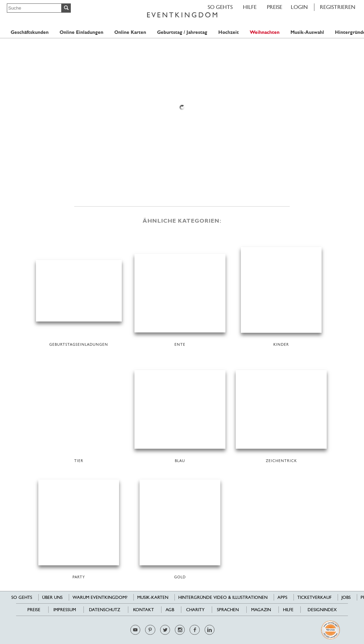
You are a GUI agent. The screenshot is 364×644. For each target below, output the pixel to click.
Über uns (52, 597)
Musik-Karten (153, 597)
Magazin (261, 610)
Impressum (65, 610)
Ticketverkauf (314, 597)
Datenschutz (105, 610)
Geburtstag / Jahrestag (182, 32)
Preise (275, 7)
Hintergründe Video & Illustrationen (223, 597)
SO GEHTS (220, 7)
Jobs (346, 597)
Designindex (322, 610)
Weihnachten (265, 32)
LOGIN (299, 7)
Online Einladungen (81, 32)
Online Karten (130, 32)
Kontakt (144, 610)
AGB (170, 610)
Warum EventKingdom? (100, 597)
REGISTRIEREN (338, 7)
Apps (282, 597)
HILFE (250, 7)
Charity (195, 610)
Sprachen (228, 610)
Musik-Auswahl (307, 32)
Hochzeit (229, 32)
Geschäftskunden (30, 32)
